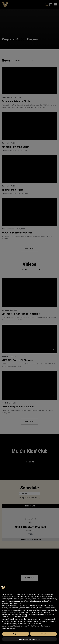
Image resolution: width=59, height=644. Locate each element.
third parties (42, 606)
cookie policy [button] (18, 603)
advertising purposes (33, 612)
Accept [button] (43, 634)
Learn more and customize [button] (29, 639)
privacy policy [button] (28, 597)
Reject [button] (16, 634)
